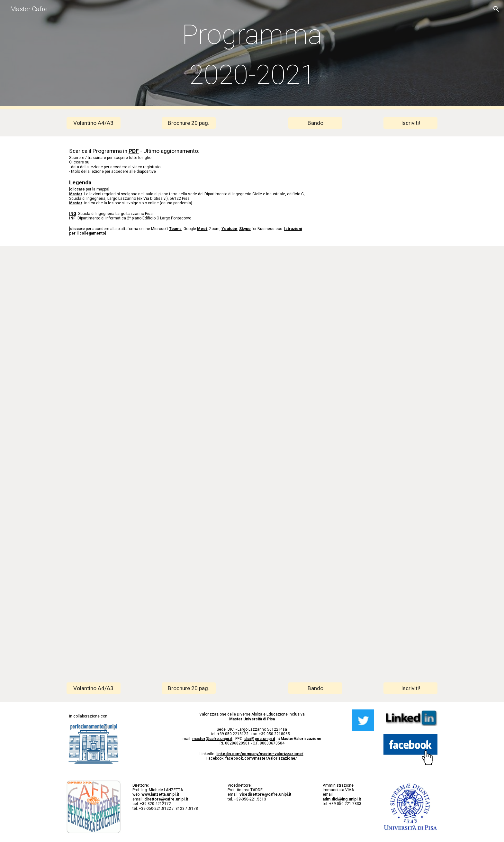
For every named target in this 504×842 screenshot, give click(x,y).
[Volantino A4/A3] (94, 123)
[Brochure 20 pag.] (189, 123)
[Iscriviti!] (410, 123)
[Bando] (315, 123)
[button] (496, 9)
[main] (252, 55)
